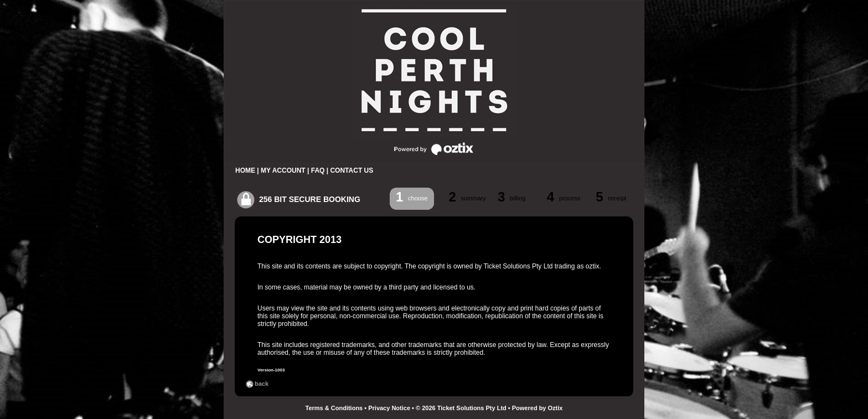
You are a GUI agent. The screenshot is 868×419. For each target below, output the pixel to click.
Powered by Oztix (538, 408)
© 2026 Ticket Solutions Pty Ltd (461, 408)
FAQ (318, 170)
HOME (245, 170)
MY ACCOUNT (283, 170)
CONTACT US (352, 170)
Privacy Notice (389, 408)
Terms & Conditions (334, 408)
